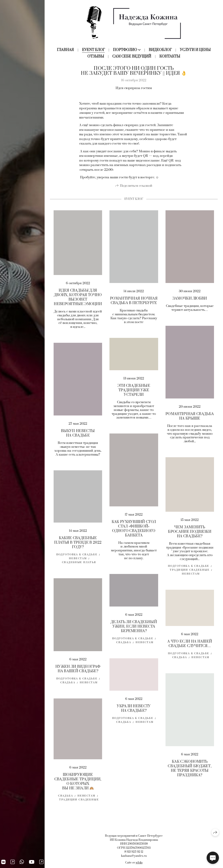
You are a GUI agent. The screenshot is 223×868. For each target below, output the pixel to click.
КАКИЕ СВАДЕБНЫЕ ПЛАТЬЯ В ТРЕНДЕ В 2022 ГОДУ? (78, 544)
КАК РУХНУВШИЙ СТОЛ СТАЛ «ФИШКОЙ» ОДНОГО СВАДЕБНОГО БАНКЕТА (134, 530)
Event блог (93, 50)
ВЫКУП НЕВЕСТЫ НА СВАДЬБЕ (78, 435)
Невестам (191, 575)
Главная (65, 50)
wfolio (139, 863)
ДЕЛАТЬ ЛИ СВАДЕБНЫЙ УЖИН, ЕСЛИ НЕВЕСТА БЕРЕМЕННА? (134, 628)
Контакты (170, 57)
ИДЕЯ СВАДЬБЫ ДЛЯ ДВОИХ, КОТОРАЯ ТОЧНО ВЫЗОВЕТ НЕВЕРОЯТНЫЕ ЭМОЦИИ (78, 299)
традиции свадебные (190, 571)
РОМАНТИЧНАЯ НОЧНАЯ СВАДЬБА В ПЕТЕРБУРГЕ (134, 302)
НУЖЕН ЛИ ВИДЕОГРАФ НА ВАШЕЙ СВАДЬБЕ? (78, 670)
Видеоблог (160, 50)
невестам (145, 644)
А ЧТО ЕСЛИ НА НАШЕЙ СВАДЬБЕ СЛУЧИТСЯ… (190, 645)
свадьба (124, 644)
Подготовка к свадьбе (189, 567)
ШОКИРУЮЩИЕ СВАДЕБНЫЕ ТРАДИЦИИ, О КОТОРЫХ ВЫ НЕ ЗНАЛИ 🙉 (78, 783)
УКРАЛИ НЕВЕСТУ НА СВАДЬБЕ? (134, 710)
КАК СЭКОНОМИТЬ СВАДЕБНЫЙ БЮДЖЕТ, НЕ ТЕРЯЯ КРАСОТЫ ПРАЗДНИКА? (190, 770)
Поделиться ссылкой (136, 187)
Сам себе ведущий (132, 57)
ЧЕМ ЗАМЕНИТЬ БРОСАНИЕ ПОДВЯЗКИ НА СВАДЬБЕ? (190, 533)
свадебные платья (79, 564)
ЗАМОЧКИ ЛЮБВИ (190, 300)
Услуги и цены (195, 50)
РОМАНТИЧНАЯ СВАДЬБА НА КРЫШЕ (190, 418)
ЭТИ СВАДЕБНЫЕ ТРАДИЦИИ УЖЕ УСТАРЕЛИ (134, 392)
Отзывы (96, 57)
